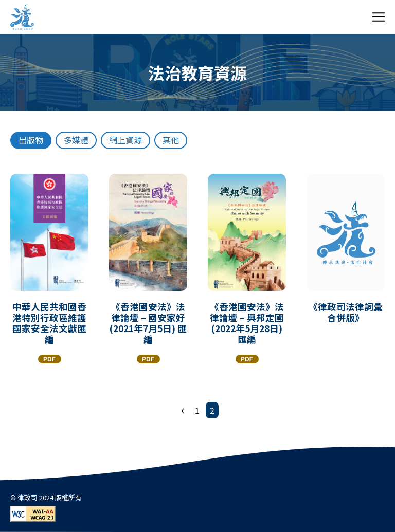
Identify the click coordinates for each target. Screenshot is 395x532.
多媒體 (76, 140)
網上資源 (125, 140)
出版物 (31, 140)
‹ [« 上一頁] (183, 409)
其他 (171, 140)
